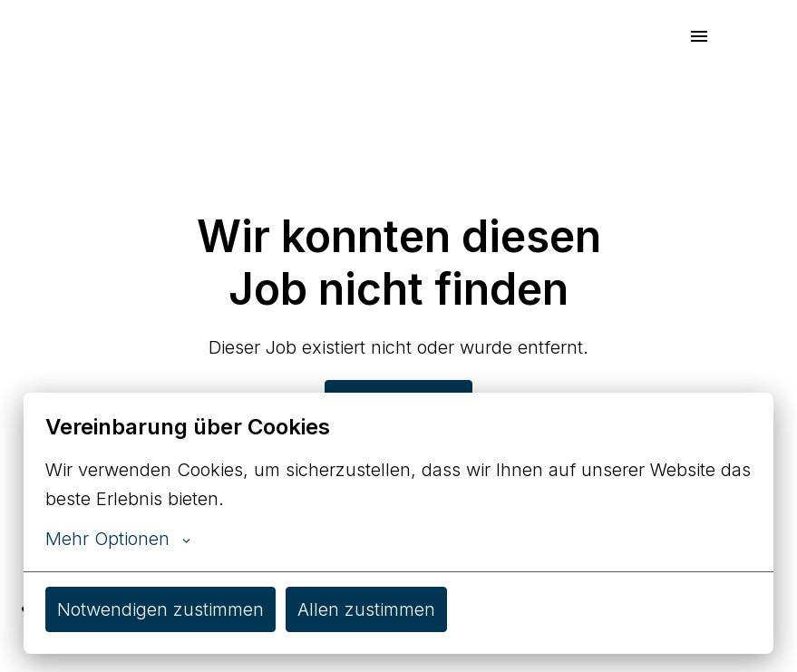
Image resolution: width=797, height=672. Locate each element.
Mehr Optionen (118, 539)
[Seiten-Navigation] (699, 36)
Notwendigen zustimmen (160, 609)
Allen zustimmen (366, 609)
